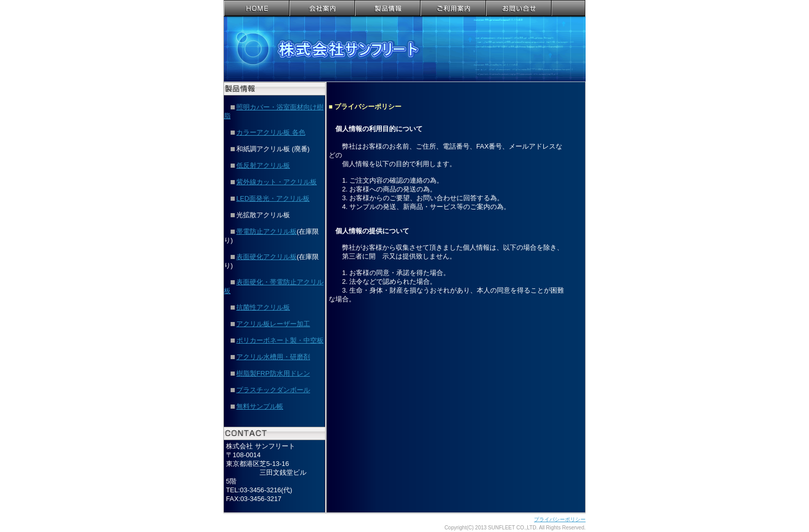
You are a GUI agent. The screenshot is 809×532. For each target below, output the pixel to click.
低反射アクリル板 (263, 165)
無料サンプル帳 (260, 406)
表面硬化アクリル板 (266, 257)
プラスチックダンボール (273, 390)
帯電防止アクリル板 (266, 231)
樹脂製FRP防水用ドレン (273, 373)
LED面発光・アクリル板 (273, 198)
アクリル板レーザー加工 (273, 324)
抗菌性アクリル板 (263, 307)
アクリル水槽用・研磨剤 (273, 357)
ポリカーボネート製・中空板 (280, 340)
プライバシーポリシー (560, 519)
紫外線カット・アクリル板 (277, 182)
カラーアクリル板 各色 (268, 132)
